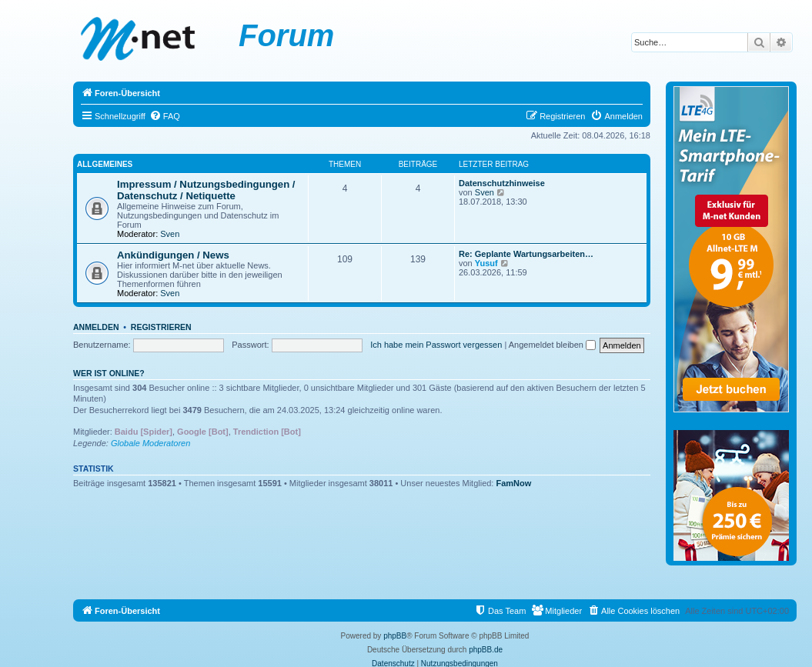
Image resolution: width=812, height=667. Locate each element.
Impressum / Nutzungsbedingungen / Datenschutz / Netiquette (206, 190)
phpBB (395, 636)
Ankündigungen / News (173, 255)
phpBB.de (486, 650)
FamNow (514, 483)
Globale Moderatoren (150, 443)
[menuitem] (165, 116)
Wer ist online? (109, 373)
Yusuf (486, 263)
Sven (170, 234)
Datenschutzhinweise (502, 183)
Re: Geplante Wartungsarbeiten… (526, 254)
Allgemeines (105, 164)
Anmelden (96, 327)
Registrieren (161, 327)
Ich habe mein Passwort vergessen (436, 345)
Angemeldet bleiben (552, 345)
